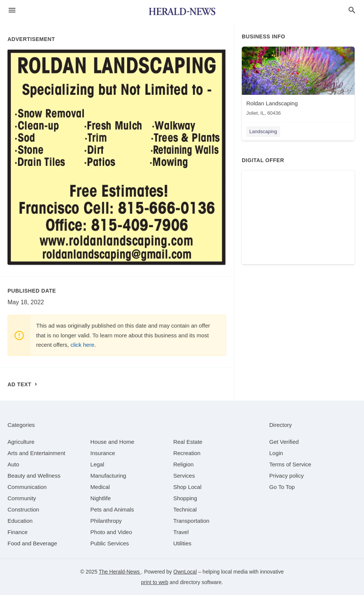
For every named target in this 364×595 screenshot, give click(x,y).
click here (82, 345)
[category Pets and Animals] (112, 509)
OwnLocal (185, 572)
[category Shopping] (185, 498)
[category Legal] (97, 464)
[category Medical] (100, 487)
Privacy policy (287, 476)
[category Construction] (23, 509)
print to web (155, 582)
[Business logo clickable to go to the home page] (182, 11)
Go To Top (282, 487)
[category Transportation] (191, 521)
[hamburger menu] (12, 10)
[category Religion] (184, 464)
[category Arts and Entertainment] (36, 453)
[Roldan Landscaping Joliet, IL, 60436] (298, 83)
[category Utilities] (182, 543)
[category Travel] (181, 532)
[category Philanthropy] (106, 521)
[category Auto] (13, 464)
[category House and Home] (112, 442)
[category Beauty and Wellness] (34, 476)
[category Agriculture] (21, 442)
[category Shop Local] (187, 487)
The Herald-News (120, 572)
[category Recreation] (187, 453)
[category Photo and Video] (111, 532)
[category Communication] (27, 487)
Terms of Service (290, 464)
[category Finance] (17, 532)
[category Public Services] (110, 543)
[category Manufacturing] (108, 476)
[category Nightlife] (100, 498)
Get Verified (284, 442)
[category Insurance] (103, 453)
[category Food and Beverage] (32, 543)
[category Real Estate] (188, 442)
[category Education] (20, 521)
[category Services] (184, 476)
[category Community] (22, 498)
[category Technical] (185, 509)
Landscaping (263, 131)
